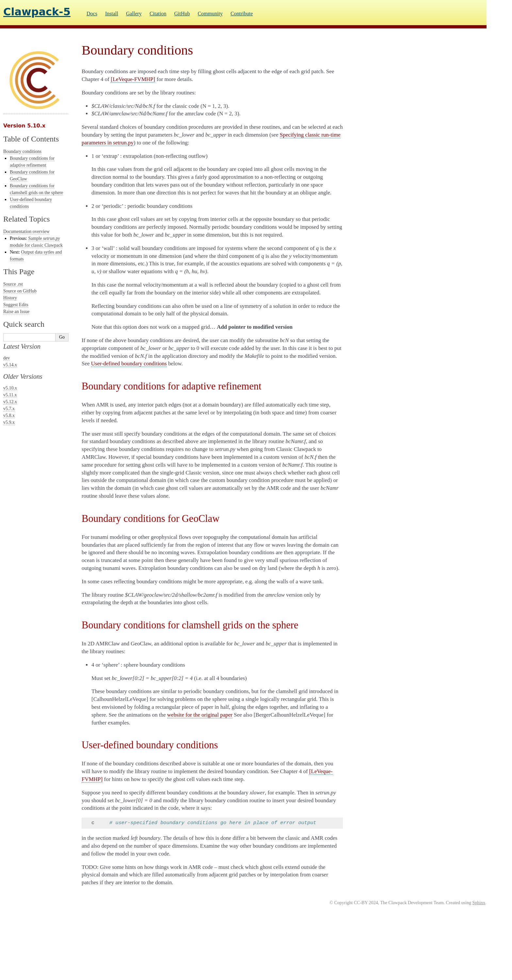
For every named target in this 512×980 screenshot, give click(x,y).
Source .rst (13, 284)
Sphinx (479, 903)
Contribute (242, 14)
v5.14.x (10, 365)
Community (210, 14)
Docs (92, 14)
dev (7, 358)
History (10, 298)
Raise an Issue (16, 312)
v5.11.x (10, 395)
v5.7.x (9, 409)
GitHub (182, 14)
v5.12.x (10, 402)
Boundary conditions (22, 151)
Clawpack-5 (37, 12)
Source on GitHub (20, 291)
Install (112, 14)
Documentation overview (26, 232)
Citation (158, 14)
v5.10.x (10, 388)
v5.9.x (9, 422)
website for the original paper (200, 715)
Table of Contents (31, 139)
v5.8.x (9, 415)
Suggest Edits (16, 305)
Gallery (134, 14)
